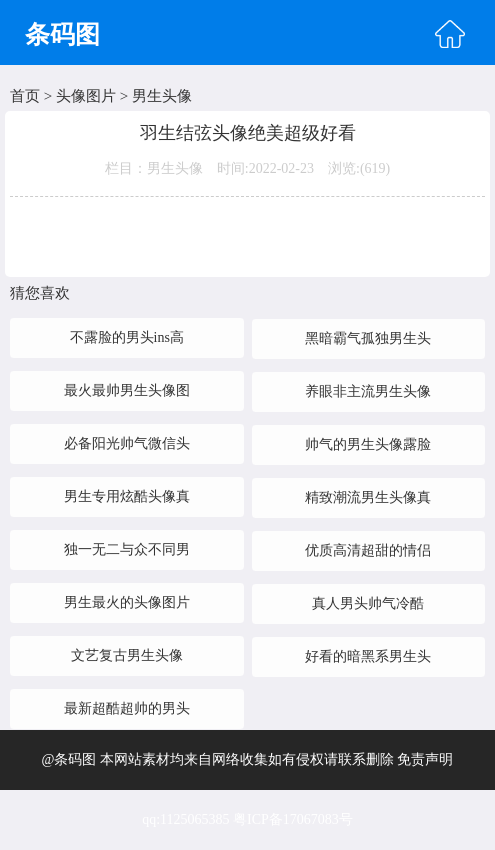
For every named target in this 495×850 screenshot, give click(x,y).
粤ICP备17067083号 (293, 819)
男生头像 (162, 96)
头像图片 (86, 96)
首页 (25, 96)
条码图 (62, 34)
